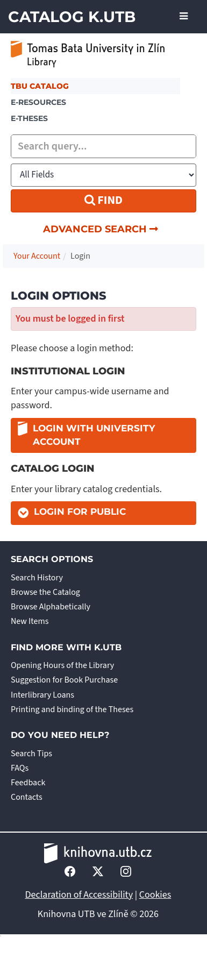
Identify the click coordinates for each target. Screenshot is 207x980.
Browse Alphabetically (51, 607)
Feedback (28, 783)
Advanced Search (101, 229)
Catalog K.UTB (72, 17)
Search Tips (31, 754)
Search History (37, 578)
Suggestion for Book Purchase (64, 680)
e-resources (38, 102)
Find (103, 200)
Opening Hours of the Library (62, 665)
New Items (30, 621)
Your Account (37, 256)
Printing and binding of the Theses (72, 709)
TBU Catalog (40, 86)
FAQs (20, 768)
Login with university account (86, 435)
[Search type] (103, 175)
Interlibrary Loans (42, 695)
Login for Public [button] (80, 512)
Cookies (155, 895)
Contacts (27, 797)
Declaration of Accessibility (79, 895)
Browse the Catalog (45, 592)
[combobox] (103, 146)
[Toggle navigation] (184, 17)
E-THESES (29, 118)
